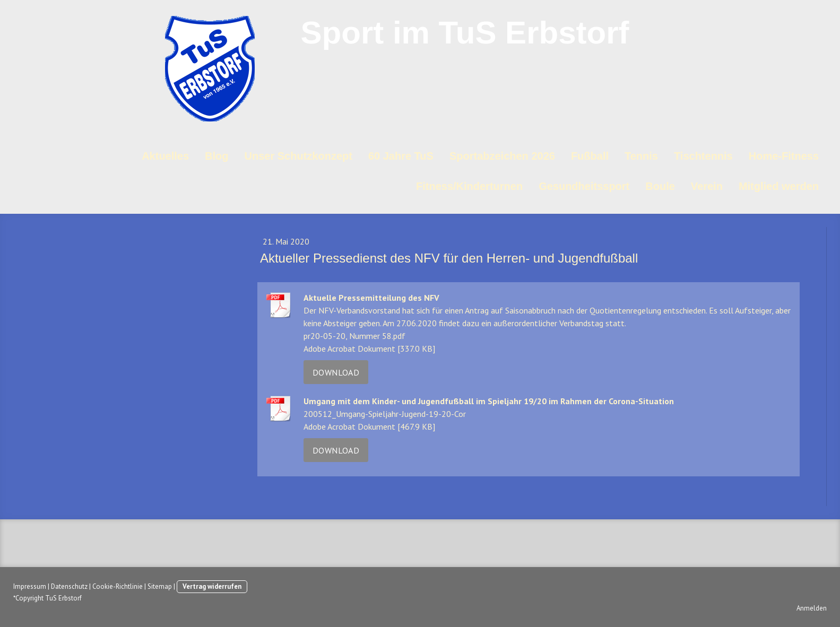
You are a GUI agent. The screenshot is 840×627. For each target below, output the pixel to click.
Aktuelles (165, 156)
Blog (217, 156)
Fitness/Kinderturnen (469, 186)
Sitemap (160, 586)
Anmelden (812, 608)
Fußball (590, 156)
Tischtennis (703, 156)
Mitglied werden (779, 186)
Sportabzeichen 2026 (502, 156)
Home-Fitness (784, 156)
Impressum (30, 586)
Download (336, 372)
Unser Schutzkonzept (298, 156)
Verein (707, 186)
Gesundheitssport (584, 186)
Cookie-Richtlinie (118, 586)
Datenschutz (69, 586)
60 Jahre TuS (401, 156)
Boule (660, 186)
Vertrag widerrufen (212, 586)
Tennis (641, 156)
